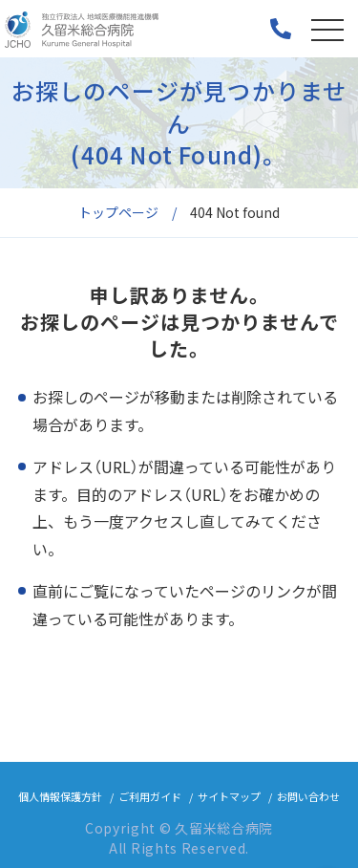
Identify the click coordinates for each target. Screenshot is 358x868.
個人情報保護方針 (60, 796)
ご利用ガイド (150, 796)
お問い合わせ (308, 796)
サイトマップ (229, 796)
